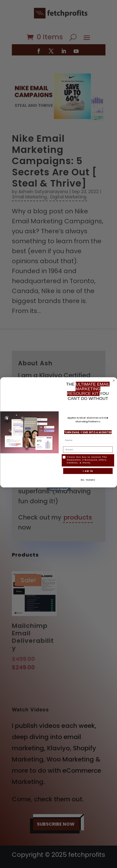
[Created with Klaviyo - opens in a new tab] (58, 489)
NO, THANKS (88, 480)
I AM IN (88, 471)
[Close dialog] (114, 381)
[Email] (88, 449)
